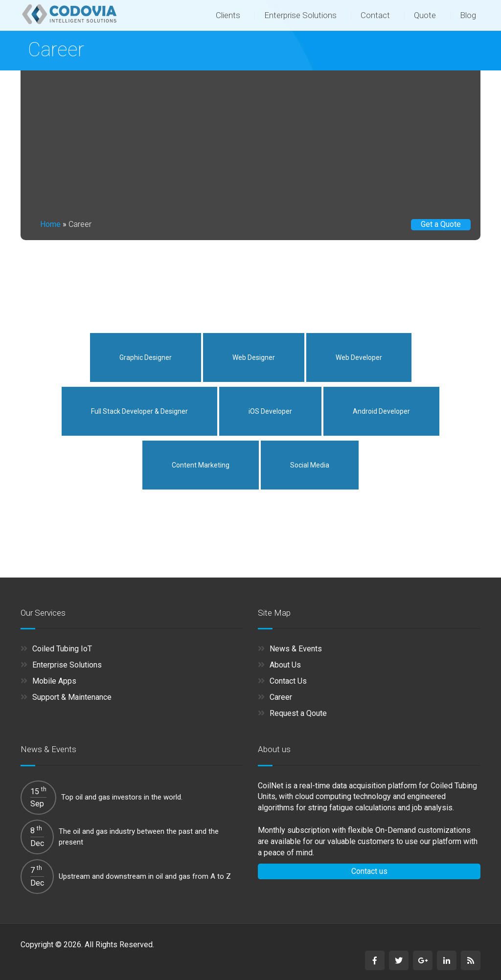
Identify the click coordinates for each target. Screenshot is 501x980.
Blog (468, 15)
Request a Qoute (298, 713)
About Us (285, 665)
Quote (425, 15)
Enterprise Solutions (300, 15)
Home (50, 224)
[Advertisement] (250, 144)
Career (281, 697)
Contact (375, 15)
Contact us (369, 871)
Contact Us (288, 681)
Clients (228, 15)
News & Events (296, 649)
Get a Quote (441, 224)
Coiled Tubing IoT (62, 649)
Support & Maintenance (72, 697)
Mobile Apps (54, 681)
